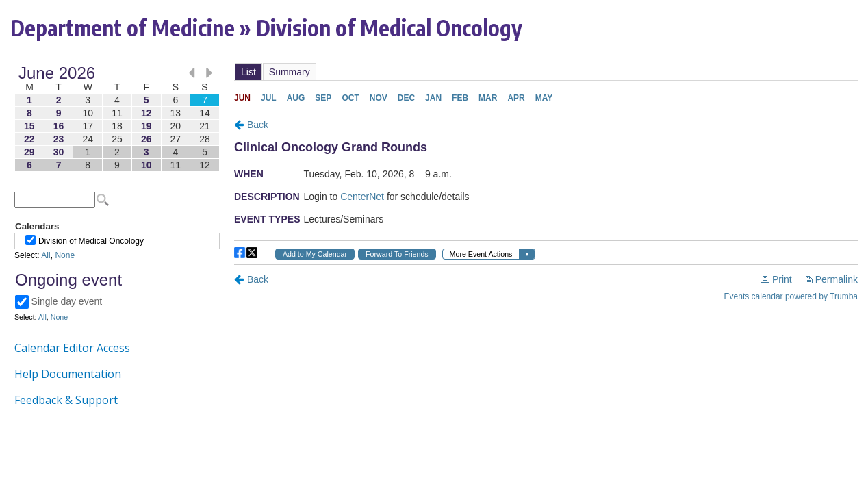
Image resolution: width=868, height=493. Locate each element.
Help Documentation (68, 374)
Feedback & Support (66, 400)
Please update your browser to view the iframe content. (117, 119)
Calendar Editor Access (72, 348)
